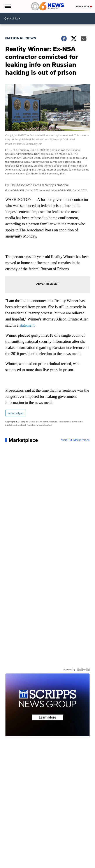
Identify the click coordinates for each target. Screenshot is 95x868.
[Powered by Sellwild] (83, 670)
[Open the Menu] (7, 6)
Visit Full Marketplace (75, 440)
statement (27, 325)
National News (21, 38)
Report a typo (16, 413)
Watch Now (84, 6)
